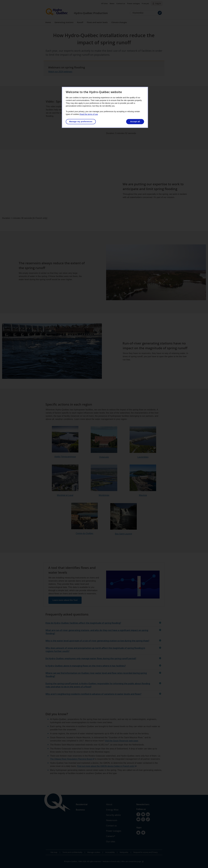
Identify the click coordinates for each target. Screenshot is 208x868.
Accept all (135, 122)
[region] (105, 107)
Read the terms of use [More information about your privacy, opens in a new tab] (89, 114)
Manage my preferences (81, 122)
